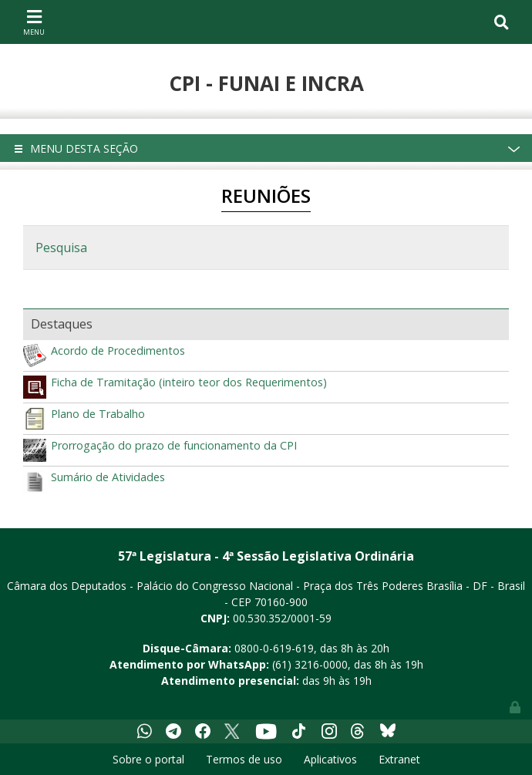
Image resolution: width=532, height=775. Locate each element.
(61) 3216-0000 (310, 664)
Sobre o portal (148, 759)
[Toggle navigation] (34, 22)
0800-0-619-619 (274, 648)
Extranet (399, 759)
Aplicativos (330, 759)
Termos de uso (244, 759)
